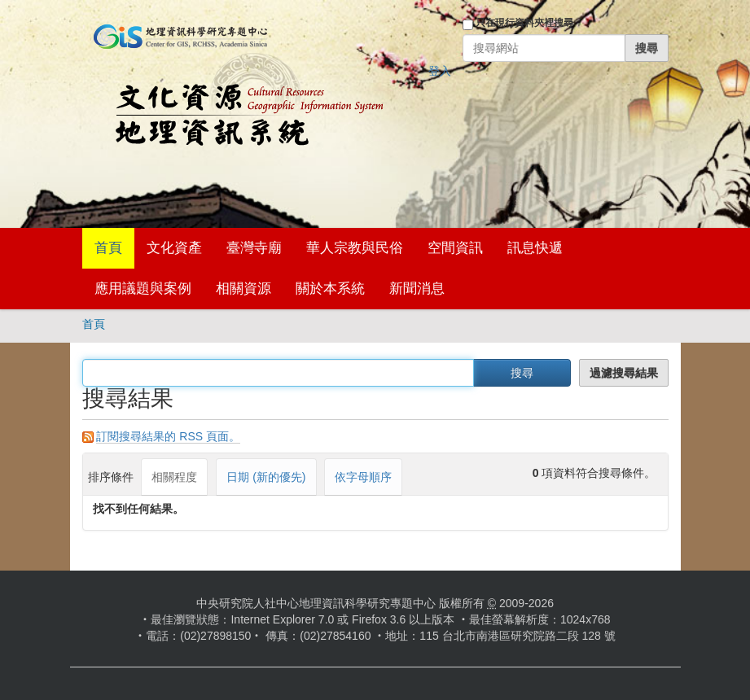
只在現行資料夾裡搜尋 (524, 23)
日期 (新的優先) (266, 477)
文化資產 (174, 248)
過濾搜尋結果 (624, 373)
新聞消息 (417, 289)
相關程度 (174, 477)
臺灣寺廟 (254, 248)
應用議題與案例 (143, 289)
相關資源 (243, 289)
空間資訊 (455, 248)
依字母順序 (363, 477)
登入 (440, 71)
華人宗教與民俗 (355, 248)
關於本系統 (330, 289)
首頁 (108, 248)
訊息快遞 (535, 248)
